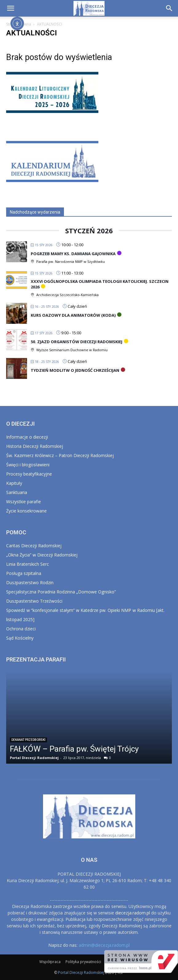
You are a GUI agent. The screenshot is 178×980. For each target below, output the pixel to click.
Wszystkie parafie (24, 502)
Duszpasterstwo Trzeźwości (34, 601)
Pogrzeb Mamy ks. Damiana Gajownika (73, 254)
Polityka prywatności (83, 962)
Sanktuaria (17, 492)
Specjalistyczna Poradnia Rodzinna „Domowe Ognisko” (61, 592)
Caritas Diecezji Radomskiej (34, 546)
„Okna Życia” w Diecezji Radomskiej (42, 555)
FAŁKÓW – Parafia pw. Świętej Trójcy (74, 749)
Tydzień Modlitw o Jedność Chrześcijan (75, 370)
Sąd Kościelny (20, 638)
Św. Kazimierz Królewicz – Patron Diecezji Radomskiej (60, 455)
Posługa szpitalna (24, 573)
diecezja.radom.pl (133, 913)
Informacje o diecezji (27, 437)
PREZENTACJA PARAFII (36, 659)
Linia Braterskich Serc (28, 564)
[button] (10, 8)
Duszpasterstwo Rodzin (30, 582)
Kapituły (14, 483)
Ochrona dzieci (21, 629)
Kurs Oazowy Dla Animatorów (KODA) (73, 315)
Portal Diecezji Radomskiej (34, 758)
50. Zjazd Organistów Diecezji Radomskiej (77, 342)
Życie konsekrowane (26, 511)
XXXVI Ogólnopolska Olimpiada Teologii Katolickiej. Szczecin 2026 (100, 284)
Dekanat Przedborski (28, 740)
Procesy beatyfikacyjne (29, 474)
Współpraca (50, 962)
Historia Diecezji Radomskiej (35, 446)
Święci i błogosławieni (28, 465)
